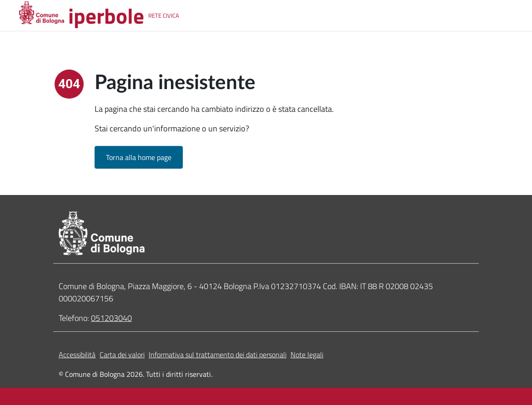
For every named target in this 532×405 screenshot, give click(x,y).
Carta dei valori (122, 355)
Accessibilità (77, 355)
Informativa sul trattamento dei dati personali (218, 355)
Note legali (307, 355)
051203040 (111, 318)
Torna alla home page (139, 157)
